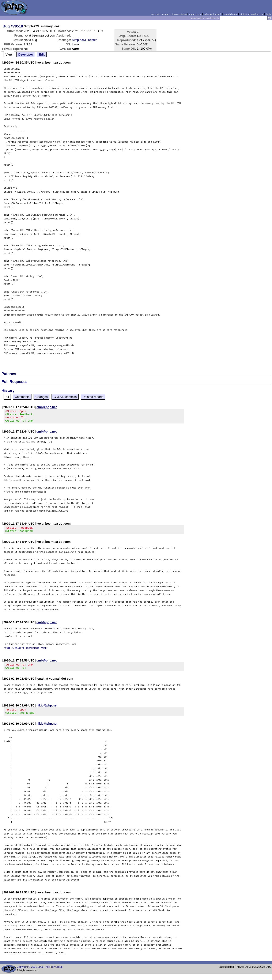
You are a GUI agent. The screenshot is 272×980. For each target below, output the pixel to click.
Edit (42, 54)
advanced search (213, 14)
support (165, 14)
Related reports (93, 397)
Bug (6, 26)
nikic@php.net (47, 710)
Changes (42, 397)
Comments (22, 397)
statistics (244, 14)
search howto (231, 14)
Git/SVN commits (65, 397)
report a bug (195, 14)
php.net (155, 14)
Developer (26, 54)
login (269, 14)
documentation (179, 14)
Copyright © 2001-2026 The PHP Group (40, 973)
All (7, 397)
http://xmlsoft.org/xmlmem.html (26, 651)
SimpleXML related (85, 40)
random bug (257, 14)
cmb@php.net (47, 407)
